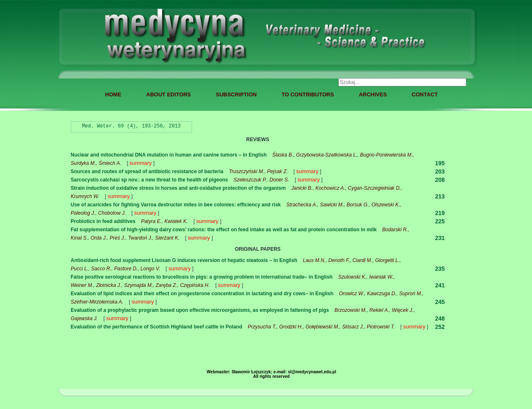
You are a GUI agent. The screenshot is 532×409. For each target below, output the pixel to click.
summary (142, 163)
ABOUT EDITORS (169, 94)
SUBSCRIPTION (236, 94)
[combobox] (402, 82)
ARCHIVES (373, 94)
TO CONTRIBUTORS (308, 94)
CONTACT (425, 94)
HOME (113, 94)
